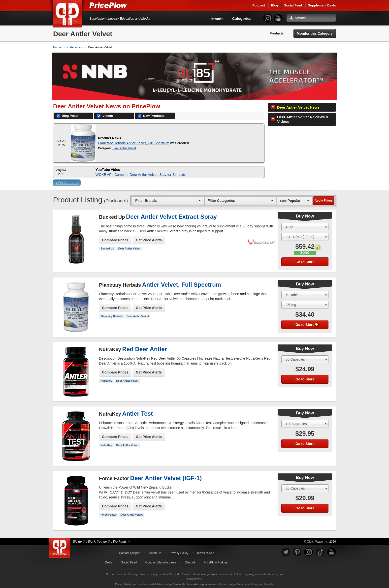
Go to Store (305, 261)
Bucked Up (107, 248)
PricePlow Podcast (216, 561)
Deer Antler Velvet (124, 147)
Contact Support (130, 552)
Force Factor (108, 514)
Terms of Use (206, 552)
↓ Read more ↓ (67, 182)
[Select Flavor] (305, 236)
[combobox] (168, 200)
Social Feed (293, 5)
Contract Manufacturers (161, 561)
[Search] (311, 18)
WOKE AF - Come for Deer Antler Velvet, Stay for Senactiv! (141, 174)
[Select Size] (305, 226)
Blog (275, 5)
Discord (190, 561)
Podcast (259, 5)
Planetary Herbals (112, 315)
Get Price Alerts (149, 239)
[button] (194, 183)
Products (277, 33)
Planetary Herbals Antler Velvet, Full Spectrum (134, 142)
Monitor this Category (315, 33)
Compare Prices (115, 239)
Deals (109, 561)
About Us (155, 552)
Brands (217, 19)
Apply (324, 200)
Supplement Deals (322, 5)
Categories (242, 18)
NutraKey (106, 380)
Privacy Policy (179, 552)
